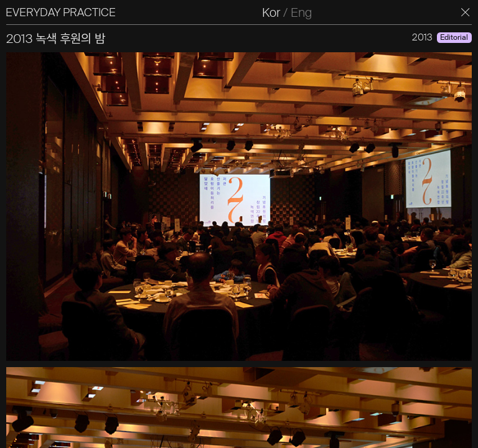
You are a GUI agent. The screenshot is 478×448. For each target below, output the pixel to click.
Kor (279, 12)
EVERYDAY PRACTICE (68, 12)
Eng (309, 12)
